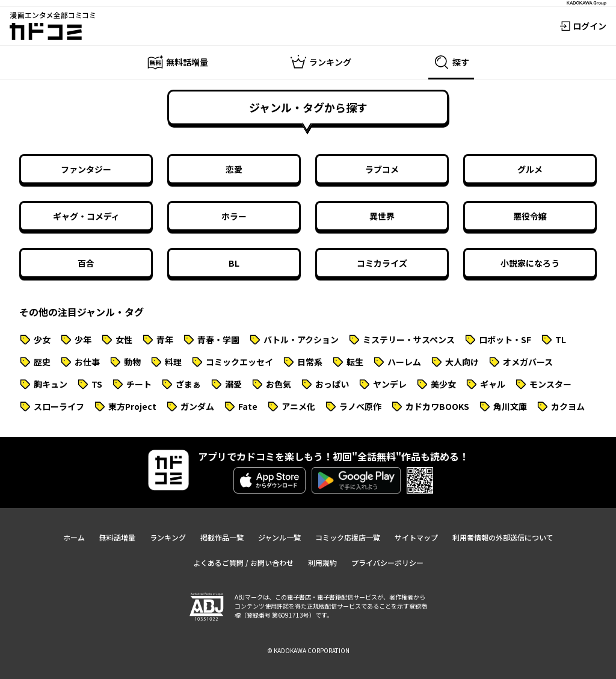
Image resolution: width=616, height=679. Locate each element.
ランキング (168, 537)
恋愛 (234, 169)
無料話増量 (117, 537)
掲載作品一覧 (222, 537)
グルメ (530, 169)
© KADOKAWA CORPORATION (308, 650)
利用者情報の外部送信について (503, 537)
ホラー (234, 216)
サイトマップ (416, 537)
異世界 (382, 216)
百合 (86, 263)
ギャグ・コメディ (86, 216)
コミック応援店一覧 (348, 537)
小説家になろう (530, 263)
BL (234, 263)
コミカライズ (382, 263)
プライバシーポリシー (387, 563)
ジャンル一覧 (279, 537)
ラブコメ (382, 169)
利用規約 (322, 563)
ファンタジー (86, 169)
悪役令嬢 (530, 216)
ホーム (74, 537)
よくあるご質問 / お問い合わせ (243, 563)
